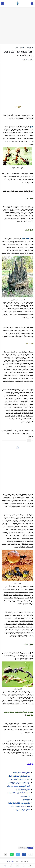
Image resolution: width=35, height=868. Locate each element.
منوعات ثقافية (20, 48)
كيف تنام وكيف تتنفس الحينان (20, 806)
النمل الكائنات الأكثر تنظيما (21, 773)
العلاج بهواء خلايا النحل (23, 789)
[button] (24, 854)
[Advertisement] (17, 25)
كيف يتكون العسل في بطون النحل (19, 783)
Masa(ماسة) (11, 861)
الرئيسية (30, 48)
